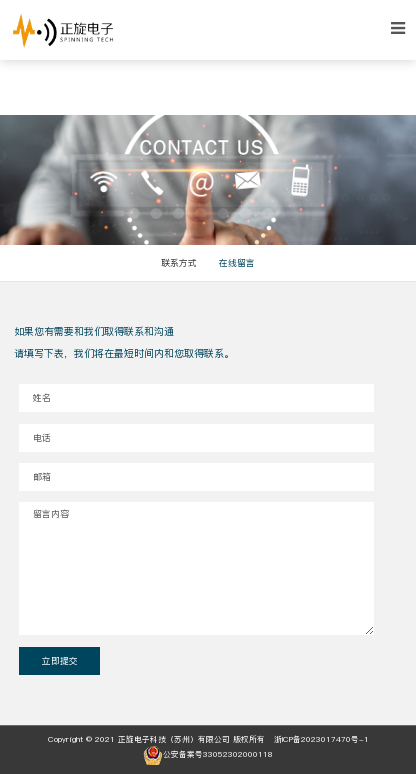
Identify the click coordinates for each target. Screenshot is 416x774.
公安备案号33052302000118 (208, 755)
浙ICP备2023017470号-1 (321, 739)
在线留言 (237, 263)
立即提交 (60, 661)
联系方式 (179, 263)
